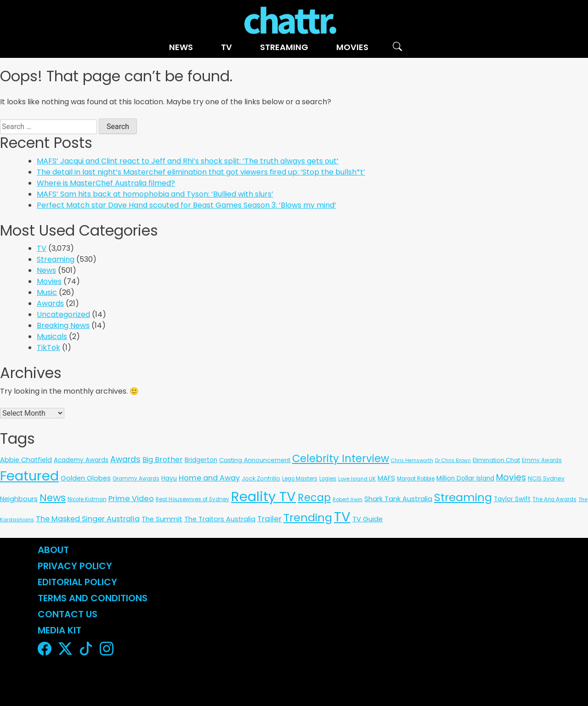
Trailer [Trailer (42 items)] (269, 519)
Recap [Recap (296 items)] (314, 498)
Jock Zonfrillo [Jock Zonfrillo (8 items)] (261, 478)
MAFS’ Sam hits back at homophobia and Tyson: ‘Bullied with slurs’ (155, 194)
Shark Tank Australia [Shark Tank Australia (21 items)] (398, 499)
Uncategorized (63, 314)
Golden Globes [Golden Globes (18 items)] (86, 478)
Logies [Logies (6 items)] (328, 479)
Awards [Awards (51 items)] (125, 459)
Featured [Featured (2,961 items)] (29, 476)
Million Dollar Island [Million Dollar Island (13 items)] (465, 478)
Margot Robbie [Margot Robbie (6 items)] (416, 479)
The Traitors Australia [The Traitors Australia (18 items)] (220, 519)
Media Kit (59, 630)
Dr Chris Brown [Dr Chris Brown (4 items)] (453, 460)
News (181, 47)
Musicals (52, 336)
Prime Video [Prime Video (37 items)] (131, 499)
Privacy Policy (75, 566)
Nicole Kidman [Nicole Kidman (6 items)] (87, 499)
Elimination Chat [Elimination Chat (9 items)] (496, 460)
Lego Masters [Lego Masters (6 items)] (300, 479)
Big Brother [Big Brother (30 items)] (163, 460)
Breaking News (63, 325)
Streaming (284, 47)
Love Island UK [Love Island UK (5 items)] (357, 479)
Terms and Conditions (93, 598)
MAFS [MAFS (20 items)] (386, 478)
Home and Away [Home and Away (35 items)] (209, 478)
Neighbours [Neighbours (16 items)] (19, 499)
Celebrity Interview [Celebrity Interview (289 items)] (341, 459)
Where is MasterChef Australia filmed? (106, 183)
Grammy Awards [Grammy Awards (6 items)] (136, 479)
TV (226, 47)
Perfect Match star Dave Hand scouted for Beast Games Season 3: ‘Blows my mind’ (187, 205)
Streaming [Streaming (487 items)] (463, 497)
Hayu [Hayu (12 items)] (169, 478)
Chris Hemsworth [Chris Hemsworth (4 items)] (412, 460)
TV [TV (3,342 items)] (342, 517)
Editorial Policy (79, 582)
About (53, 550)
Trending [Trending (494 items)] (308, 517)
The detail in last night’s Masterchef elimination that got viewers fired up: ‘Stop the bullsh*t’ (201, 172)
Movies (352, 47)
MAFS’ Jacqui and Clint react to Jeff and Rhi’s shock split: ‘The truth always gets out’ (188, 161)
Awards (50, 303)
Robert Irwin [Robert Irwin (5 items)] (348, 499)
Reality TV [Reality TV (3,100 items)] (263, 496)
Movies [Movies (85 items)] (511, 477)
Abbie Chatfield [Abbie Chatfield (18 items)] (26, 460)
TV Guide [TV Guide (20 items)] (367, 519)
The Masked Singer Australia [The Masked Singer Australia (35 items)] (88, 519)
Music (47, 292)
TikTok (48, 347)
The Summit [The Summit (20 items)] (162, 519)
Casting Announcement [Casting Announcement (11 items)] (255, 460)
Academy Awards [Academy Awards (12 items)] (81, 460)
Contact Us (68, 614)
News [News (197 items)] (53, 498)
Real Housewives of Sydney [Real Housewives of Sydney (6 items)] (192, 499)
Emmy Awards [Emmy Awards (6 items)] (542, 460)
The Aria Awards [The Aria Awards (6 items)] (554, 499)
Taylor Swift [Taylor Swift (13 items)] (512, 499)
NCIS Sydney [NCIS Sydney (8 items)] (546, 478)
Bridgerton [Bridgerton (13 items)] (201, 460)
